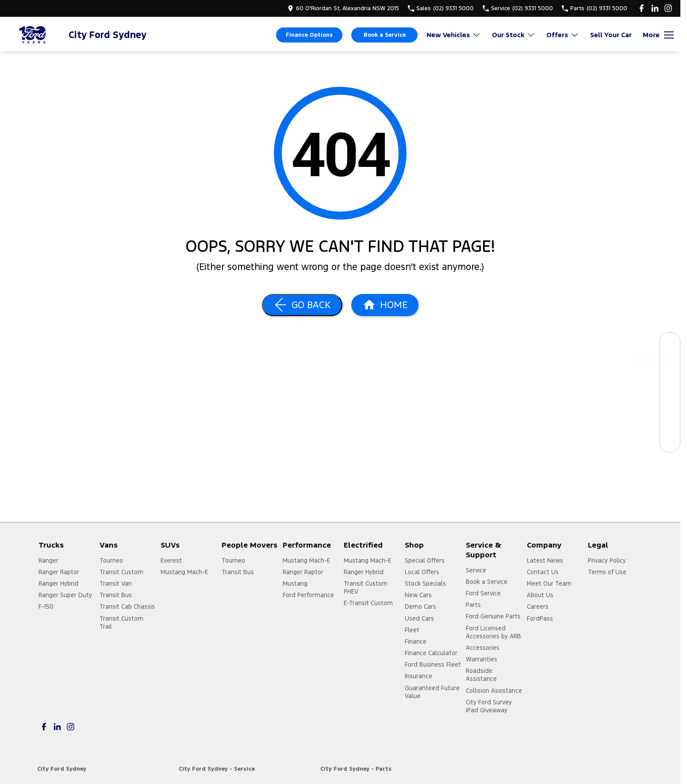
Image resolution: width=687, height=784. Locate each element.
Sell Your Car (611, 35)
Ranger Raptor (59, 572)
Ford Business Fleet (433, 664)
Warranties (482, 659)
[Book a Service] (670, 382)
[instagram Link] (668, 8)
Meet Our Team (549, 583)
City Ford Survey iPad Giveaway (489, 706)
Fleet (412, 630)
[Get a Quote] (670, 422)
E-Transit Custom (368, 603)
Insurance (418, 676)
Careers (538, 606)
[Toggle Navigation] (658, 35)
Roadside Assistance (481, 675)
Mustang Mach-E (184, 572)
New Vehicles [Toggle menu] (454, 35)
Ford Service (483, 593)
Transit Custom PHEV (366, 587)
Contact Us (543, 572)
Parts (473, 605)
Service (476, 570)
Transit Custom (121, 572)
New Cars (418, 595)
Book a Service (385, 35)
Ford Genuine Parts (493, 616)
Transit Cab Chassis (127, 606)
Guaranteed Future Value (432, 692)
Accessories (483, 648)
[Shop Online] (670, 362)
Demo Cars (420, 606)
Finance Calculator (431, 653)
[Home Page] (33, 35)
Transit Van (116, 583)
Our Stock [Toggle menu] (514, 35)
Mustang (295, 583)
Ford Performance (308, 595)
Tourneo (111, 560)
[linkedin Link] (655, 8)
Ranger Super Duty (65, 595)
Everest (171, 560)
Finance (416, 641)
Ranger (48, 560)
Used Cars (419, 618)
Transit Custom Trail (121, 622)
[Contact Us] (670, 442)
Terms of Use (607, 572)
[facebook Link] (642, 8)
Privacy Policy (607, 560)
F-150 (46, 606)
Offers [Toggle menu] (563, 35)
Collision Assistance (494, 691)
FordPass (540, 618)
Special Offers (425, 560)
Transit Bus (116, 595)
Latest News (545, 560)
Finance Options (309, 35)
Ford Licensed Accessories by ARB (493, 632)
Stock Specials (425, 583)
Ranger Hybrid (58, 583)
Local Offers (422, 572)
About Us (540, 595)
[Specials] (670, 402)
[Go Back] (302, 305)
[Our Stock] (670, 342)
